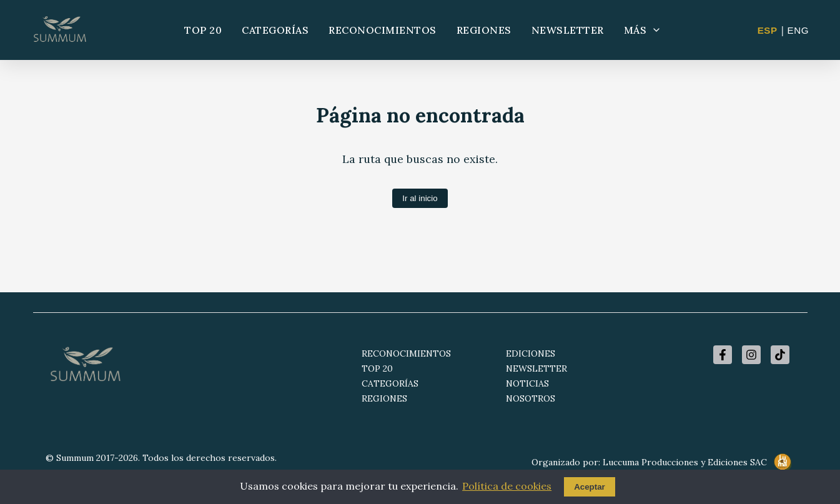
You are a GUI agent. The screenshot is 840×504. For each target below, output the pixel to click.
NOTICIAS (527, 383)
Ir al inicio (420, 198)
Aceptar (590, 487)
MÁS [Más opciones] (643, 30)
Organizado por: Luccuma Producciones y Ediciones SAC (663, 463)
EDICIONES (531, 353)
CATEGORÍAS (275, 30)
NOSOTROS (531, 398)
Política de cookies (507, 486)
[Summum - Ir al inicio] (60, 30)
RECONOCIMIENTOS (383, 30)
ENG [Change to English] (798, 30)
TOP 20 (203, 30)
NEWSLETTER (568, 30)
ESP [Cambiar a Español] (768, 30)
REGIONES (484, 30)
